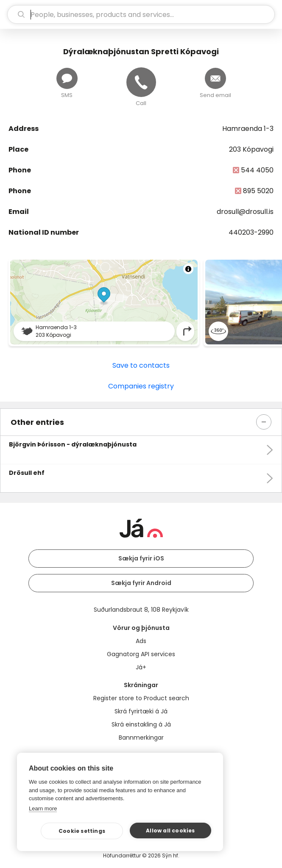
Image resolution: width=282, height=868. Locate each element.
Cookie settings (82, 831)
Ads (141, 641)
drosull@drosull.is (245, 212)
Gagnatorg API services (141, 654)
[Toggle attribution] (188, 269)
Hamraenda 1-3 (248, 129)
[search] (141, 14)
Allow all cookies (170, 831)
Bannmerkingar (141, 738)
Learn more (43, 808)
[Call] (141, 82)
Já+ (141, 667)
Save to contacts (141, 365)
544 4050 (257, 170)
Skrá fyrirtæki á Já (141, 711)
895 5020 (258, 191)
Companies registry (141, 386)
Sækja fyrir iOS (141, 558)
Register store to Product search (141, 698)
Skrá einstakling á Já (141, 724)
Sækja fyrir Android (141, 583)
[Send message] (67, 78)
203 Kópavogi (251, 149)
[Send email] (215, 78)
